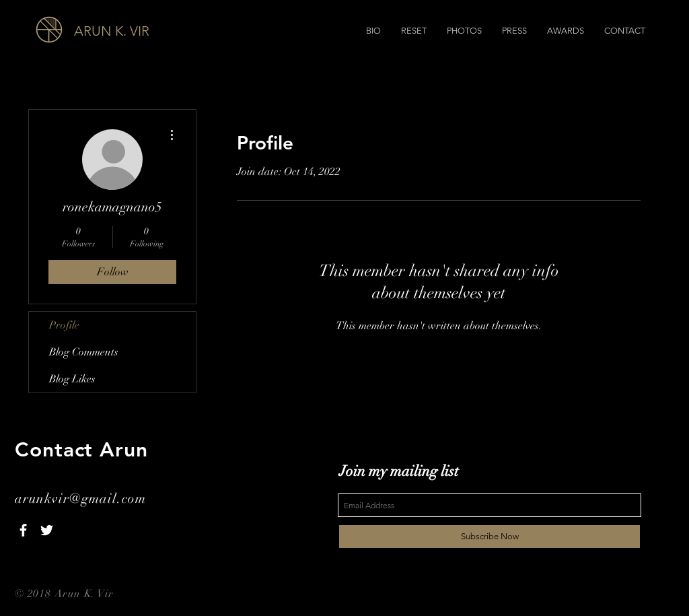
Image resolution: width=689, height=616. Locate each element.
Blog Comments (84, 352)
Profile (64, 325)
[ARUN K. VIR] (149, 31)
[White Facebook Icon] (23, 530)
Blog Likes (72, 379)
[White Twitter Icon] (47, 530)
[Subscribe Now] (489, 537)
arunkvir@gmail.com (80, 499)
